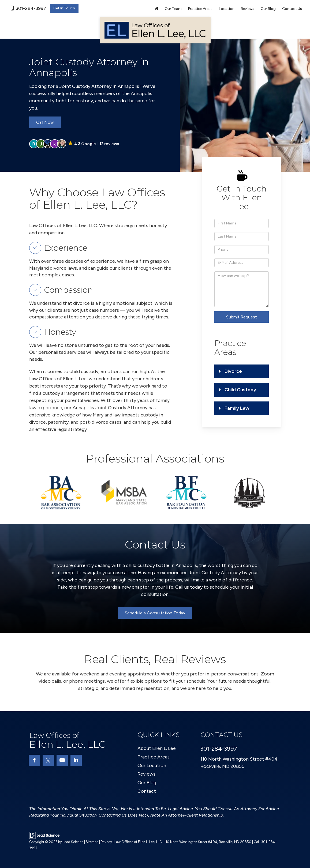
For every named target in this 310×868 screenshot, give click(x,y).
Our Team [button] (173, 9)
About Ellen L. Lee (157, 748)
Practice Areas (154, 757)
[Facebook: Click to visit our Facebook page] (34, 760)
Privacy (106, 842)
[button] (75, 144)
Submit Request (242, 317)
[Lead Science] (44, 835)
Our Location (152, 765)
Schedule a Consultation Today (155, 613)
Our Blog (268, 9)
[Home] (157, 9)
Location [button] (227, 9)
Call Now (45, 122)
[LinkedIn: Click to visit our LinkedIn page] (76, 760)
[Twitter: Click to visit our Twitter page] (48, 760)
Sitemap (92, 842)
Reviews (248, 9)
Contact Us (292, 9)
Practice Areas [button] (200, 9)
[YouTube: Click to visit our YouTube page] (62, 760)
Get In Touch (64, 8)
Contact (147, 791)
